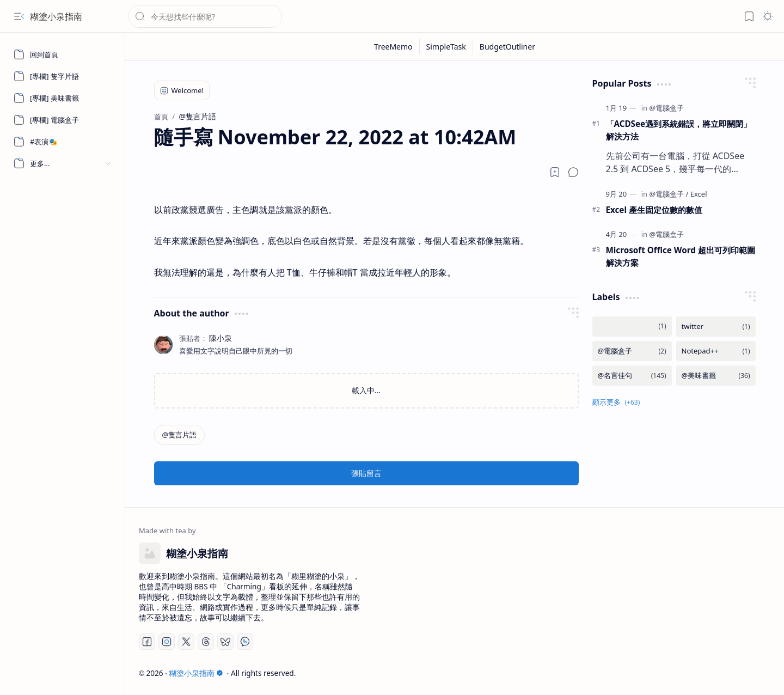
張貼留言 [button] (366, 473)
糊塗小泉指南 (56, 16)
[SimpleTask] (446, 47)
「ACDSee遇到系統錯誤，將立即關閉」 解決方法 (679, 130)
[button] (19, 16)
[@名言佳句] (632, 376)
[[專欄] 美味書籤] (63, 98)
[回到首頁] (63, 54)
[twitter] (716, 327)
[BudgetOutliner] (507, 47)
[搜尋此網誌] (205, 16)
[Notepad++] (716, 351)
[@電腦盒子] (666, 108)
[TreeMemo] (394, 47)
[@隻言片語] (180, 435)
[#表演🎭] (63, 142)
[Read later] (555, 172)
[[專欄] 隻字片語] (63, 76)
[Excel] (699, 194)
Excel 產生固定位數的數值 (654, 210)
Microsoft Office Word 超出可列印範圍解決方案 (681, 256)
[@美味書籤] (716, 376)
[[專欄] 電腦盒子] (63, 120)
